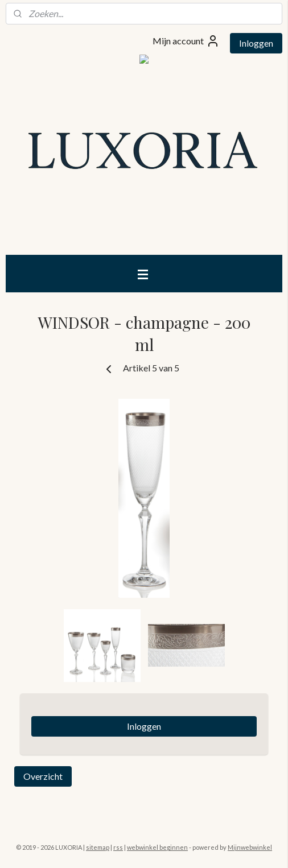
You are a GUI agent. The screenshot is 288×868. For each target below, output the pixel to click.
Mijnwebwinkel (250, 847)
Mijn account (186, 41)
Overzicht (43, 776)
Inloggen (256, 43)
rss (118, 847)
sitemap (98, 847)
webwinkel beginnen (157, 847)
